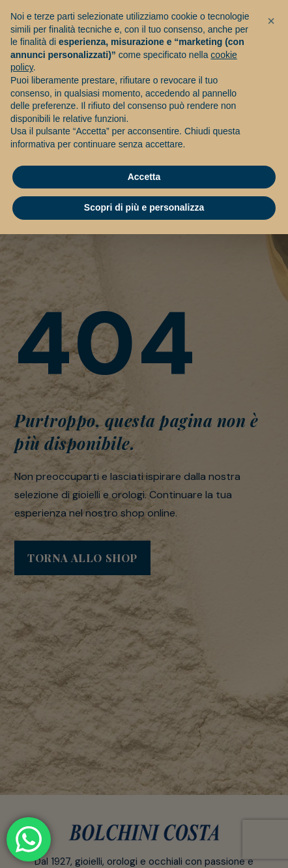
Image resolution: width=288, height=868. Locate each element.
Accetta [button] (144, 177)
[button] (271, 21)
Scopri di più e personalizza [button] (144, 207)
